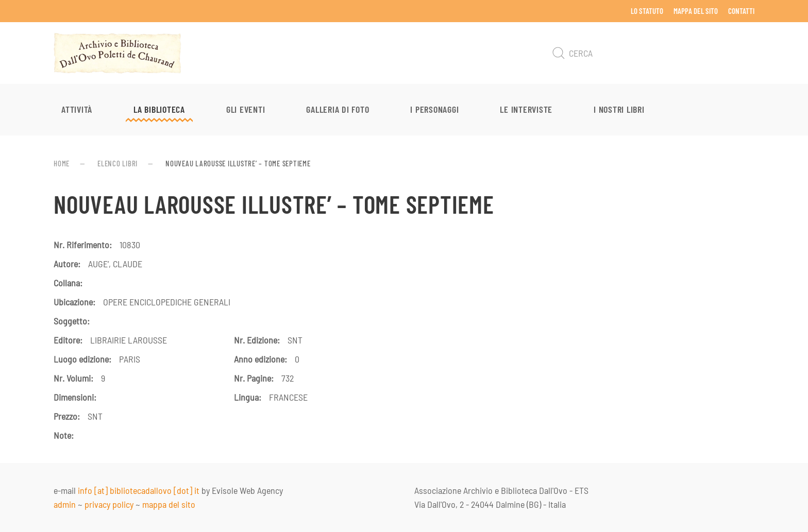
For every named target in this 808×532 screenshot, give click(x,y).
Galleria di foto (338, 109)
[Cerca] (651, 53)
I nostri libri (619, 109)
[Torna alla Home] (117, 53)
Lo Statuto (647, 11)
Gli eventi (246, 109)
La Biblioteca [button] (159, 109)
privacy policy (109, 504)
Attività (77, 109)
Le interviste (526, 109)
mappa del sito (169, 504)
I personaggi (434, 109)
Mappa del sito (696, 11)
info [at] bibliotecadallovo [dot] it (139, 490)
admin (65, 504)
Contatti (741, 11)
